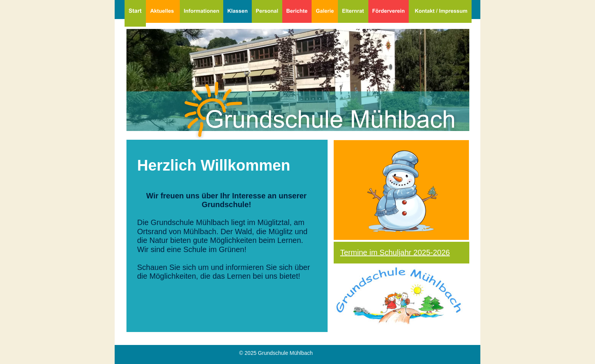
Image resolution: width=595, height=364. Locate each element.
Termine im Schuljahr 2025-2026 (395, 252)
